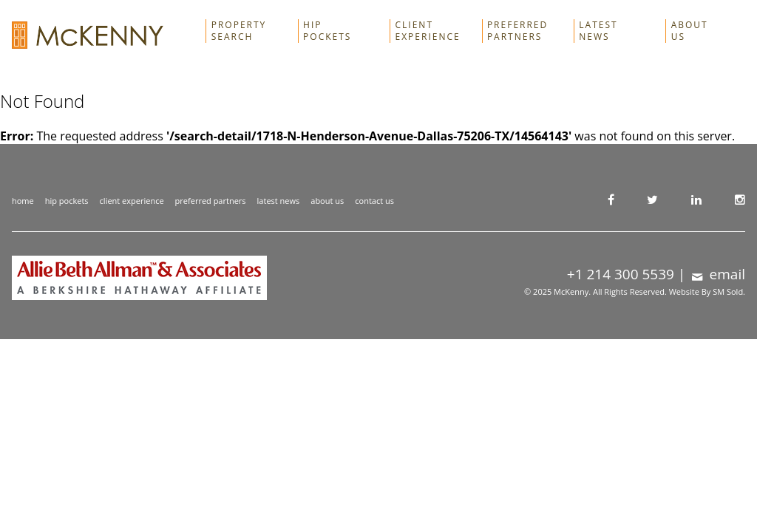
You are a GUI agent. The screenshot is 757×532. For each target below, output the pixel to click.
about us (327, 201)
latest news (279, 201)
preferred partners (211, 201)
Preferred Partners (517, 31)
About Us (690, 31)
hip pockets (67, 201)
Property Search (239, 31)
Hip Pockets (327, 31)
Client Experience (428, 31)
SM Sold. (729, 291)
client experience (132, 201)
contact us (374, 201)
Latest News (598, 31)
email (717, 274)
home (23, 201)
